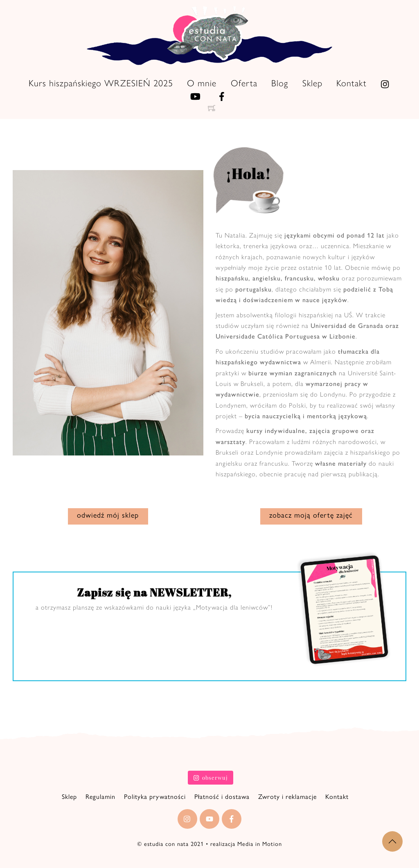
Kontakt (351, 83)
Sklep (312, 83)
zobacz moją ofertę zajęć (311, 517)
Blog (280, 83)
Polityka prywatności (155, 795)
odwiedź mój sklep (108, 517)
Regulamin (100, 795)
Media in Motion (260, 842)
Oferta (244, 83)
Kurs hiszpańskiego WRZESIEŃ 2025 (101, 83)
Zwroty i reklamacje (287, 795)
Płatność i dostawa (222, 795)
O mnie (202, 83)
